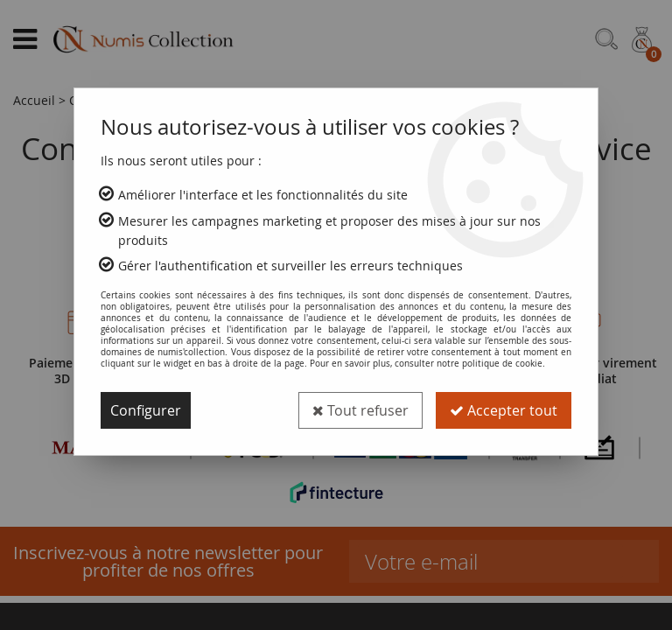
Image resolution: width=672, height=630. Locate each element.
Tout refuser (360, 410)
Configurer (146, 410)
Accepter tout (504, 410)
